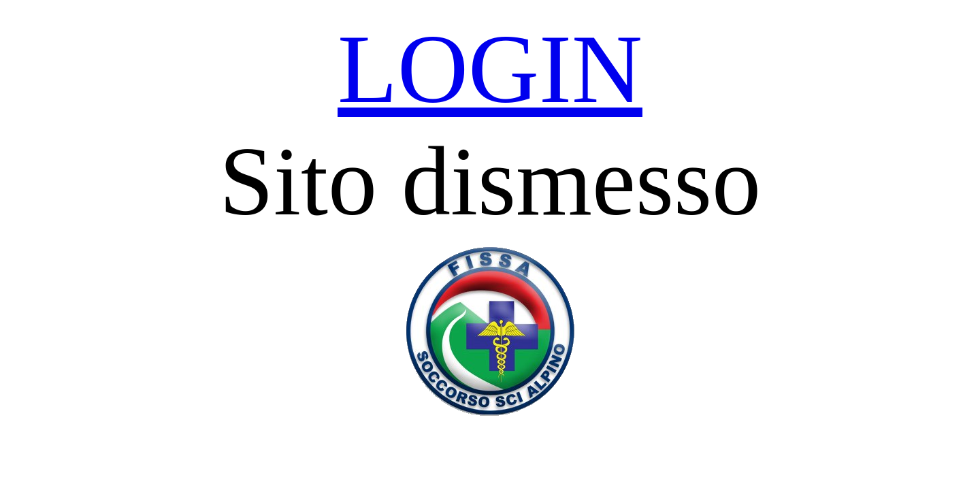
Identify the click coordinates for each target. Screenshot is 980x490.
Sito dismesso (490, 181)
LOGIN (490, 69)
